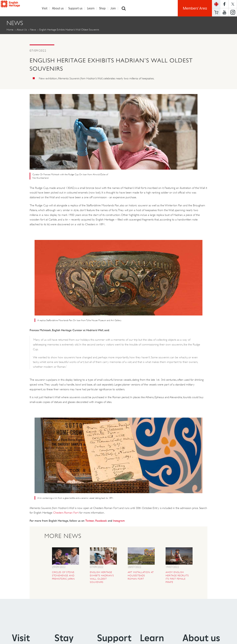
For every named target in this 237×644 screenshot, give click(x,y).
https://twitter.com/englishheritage (233, 4)
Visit (46, 8)
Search (125, 8)
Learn (92, 8)
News (33, 30)
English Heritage (18, 7)
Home (10, 30)
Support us (77, 8)
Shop (104, 8)
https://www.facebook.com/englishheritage (224, 4)
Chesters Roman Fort (66, 513)
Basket (216, 12)
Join (115, 8)
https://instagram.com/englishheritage (233, 12)
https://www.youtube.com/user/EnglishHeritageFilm (224, 12)
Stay (64, 638)
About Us (22, 30)
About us (59, 8)
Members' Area (195, 8)
